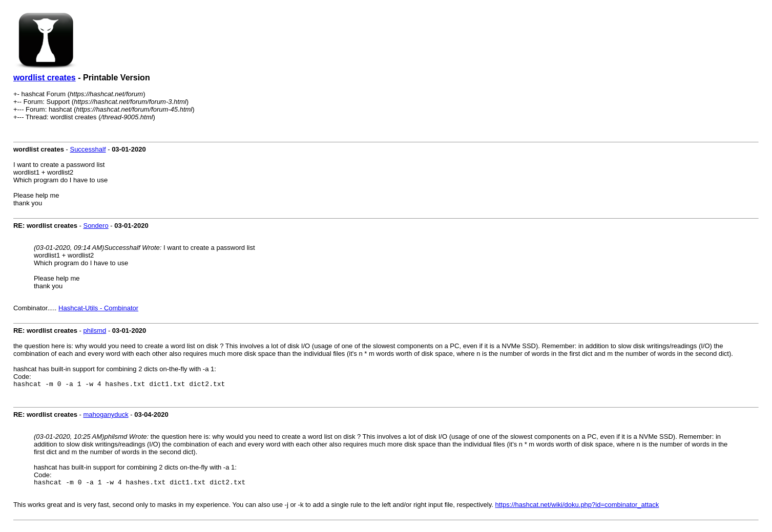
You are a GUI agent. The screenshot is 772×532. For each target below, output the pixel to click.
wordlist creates (45, 78)
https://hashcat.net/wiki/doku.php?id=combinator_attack (577, 508)
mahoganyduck (106, 416)
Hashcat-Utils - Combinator (98, 308)
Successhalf (88, 149)
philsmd (95, 331)
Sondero (96, 226)
